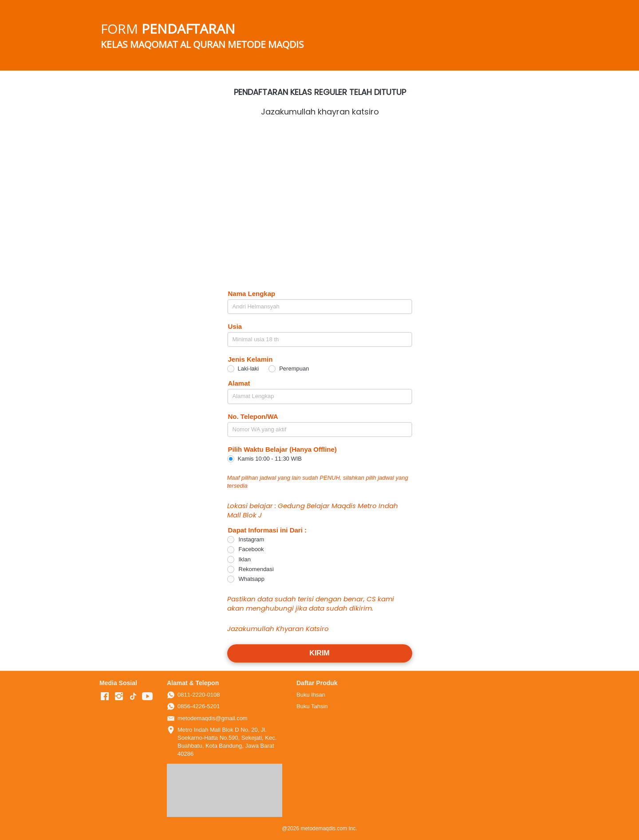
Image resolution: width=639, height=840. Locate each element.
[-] (105, 697)
